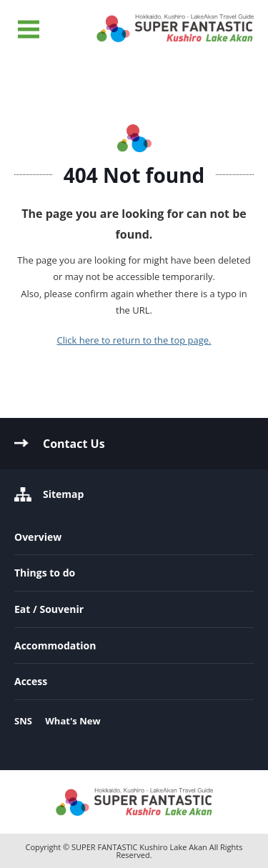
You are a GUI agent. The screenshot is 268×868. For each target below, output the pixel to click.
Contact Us (74, 444)
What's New (73, 721)
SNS (23, 721)
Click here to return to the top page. (134, 340)
